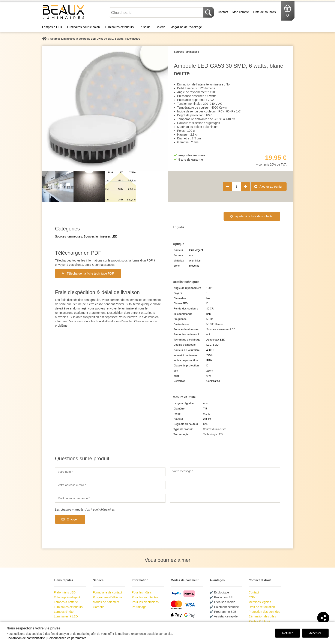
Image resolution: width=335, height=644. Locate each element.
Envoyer (72, 519)
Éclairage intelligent (67, 597)
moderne (194, 266)
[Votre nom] (110, 472)
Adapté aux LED (216, 340)
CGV (252, 597)
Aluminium (195, 261)
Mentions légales (260, 602)
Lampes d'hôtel (64, 612)
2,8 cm (207, 419)
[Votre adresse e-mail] (110, 485)
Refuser (288, 633)
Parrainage (139, 607)
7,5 (205, 409)
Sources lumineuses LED (100, 236)
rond (192, 255)
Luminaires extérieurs (119, 27)
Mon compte (241, 12)
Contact (223, 12)
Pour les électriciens (145, 602)
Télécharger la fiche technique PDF (90, 273)
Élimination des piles (262, 616)
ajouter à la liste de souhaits (254, 216)
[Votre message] (225, 485)
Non (209, 298)
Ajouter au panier (271, 187)
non (209, 314)
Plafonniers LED (65, 592)
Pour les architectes (145, 597)
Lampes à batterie (66, 602)
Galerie (160, 27)
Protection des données (264, 612)
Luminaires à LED (66, 616)
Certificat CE (214, 381)
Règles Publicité (259, 621)
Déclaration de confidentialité (26, 638)
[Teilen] (323, 618)
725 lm (210, 355)
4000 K (210, 350)
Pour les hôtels (142, 592)
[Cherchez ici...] (156, 12)
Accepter (315, 633)
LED (209, 345)
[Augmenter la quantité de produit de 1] (245, 187)
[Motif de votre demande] (110, 498)
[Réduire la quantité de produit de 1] (227, 187)
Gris (192, 250)
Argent (199, 250)
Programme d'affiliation (108, 597)
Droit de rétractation (262, 607)
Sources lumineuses (69, 236)
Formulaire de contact (107, 592)
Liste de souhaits (264, 12)
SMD (216, 345)
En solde (144, 27)
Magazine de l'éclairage (186, 27)
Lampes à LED (52, 27)
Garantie (99, 607)
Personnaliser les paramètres (67, 638)
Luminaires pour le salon (83, 27)
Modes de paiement (106, 602)
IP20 (209, 360)
